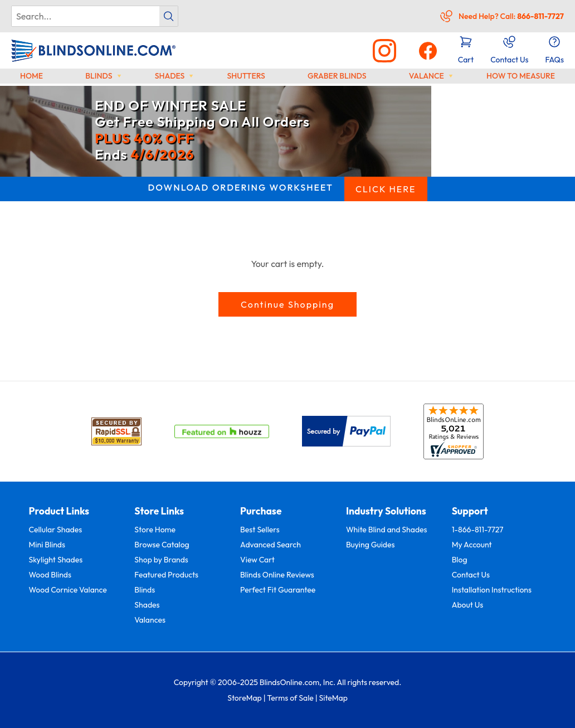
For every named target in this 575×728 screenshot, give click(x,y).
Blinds (99, 76)
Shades (170, 76)
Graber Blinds (337, 76)
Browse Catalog (162, 545)
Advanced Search (271, 545)
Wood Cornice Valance (68, 590)
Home (31, 76)
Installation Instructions (492, 590)
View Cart (257, 560)
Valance (427, 76)
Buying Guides (371, 545)
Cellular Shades (56, 530)
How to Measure (521, 76)
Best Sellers (260, 530)
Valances (150, 620)
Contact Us (471, 575)
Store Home (155, 530)
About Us (468, 605)
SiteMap (333, 698)
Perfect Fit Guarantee (278, 590)
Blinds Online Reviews (277, 575)
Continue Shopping (287, 304)
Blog (460, 560)
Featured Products (166, 575)
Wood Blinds (50, 575)
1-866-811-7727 (478, 530)
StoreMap (245, 698)
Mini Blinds (47, 545)
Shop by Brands (161, 560)
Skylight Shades (56, 560)
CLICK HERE (386, 189)
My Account (472, 545)
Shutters (246, 76)
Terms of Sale (290, 698)
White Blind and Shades (387, 530)
